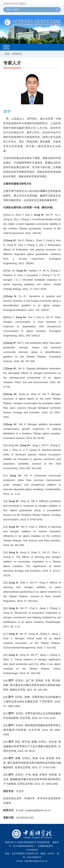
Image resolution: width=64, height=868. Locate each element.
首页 (7, 54)
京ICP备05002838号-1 (24, 846)
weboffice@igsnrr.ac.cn (36, 861)
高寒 (43, 191)
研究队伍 (17, 54)
